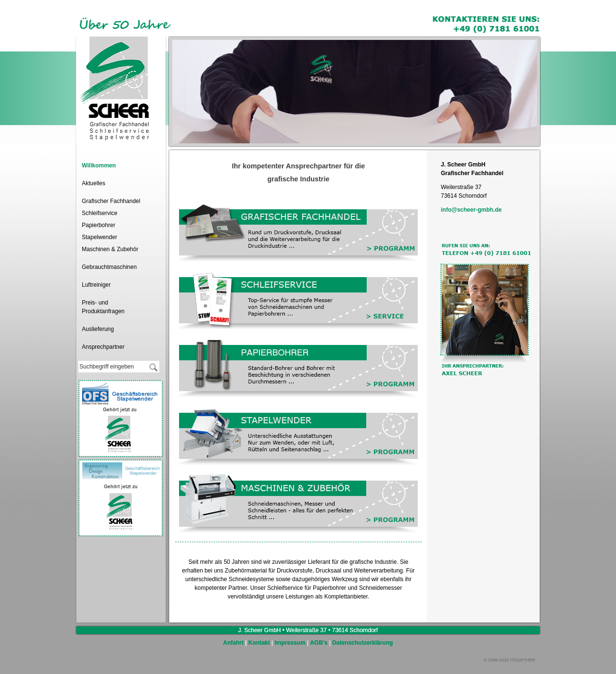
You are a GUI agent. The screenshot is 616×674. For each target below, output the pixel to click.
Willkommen (99, 165)
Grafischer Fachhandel (111, 201)
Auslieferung (98, 329)
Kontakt (259, 643)
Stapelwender (99, 237)
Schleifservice (100, 213)
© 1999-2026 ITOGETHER (509, 660)
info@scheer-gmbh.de (471, 210)
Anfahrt (234, 643)
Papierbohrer (98, 225)
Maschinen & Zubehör (110, 249)
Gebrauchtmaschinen (109, 267)
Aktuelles (94, 183)
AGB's (319, 643)
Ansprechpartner (103, 347)
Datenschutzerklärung (362, 643)
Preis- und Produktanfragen (103, 307)
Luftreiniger (96, 285)
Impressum (290, 643)
